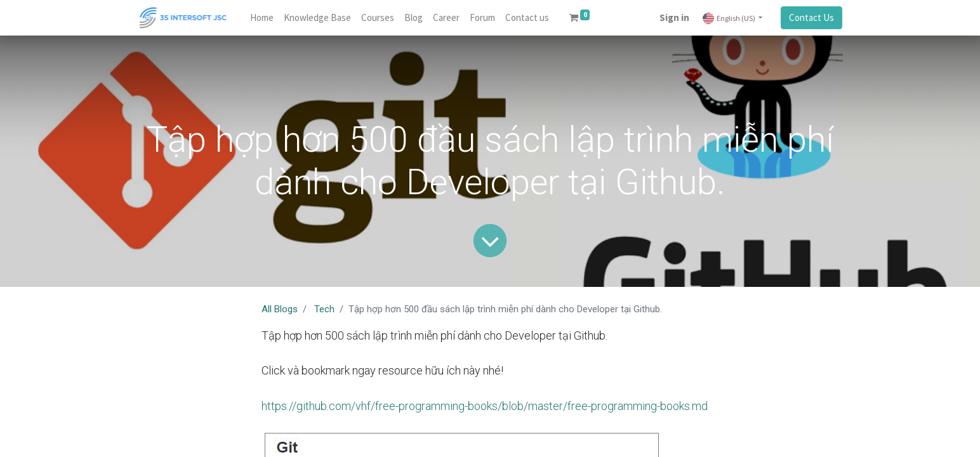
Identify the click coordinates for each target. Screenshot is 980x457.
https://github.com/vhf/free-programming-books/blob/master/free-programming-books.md (485, 406)
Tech (324, 309)
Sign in (674, 17)
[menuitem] (262, 18)
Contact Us (811, 17)
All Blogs (280, 309)
